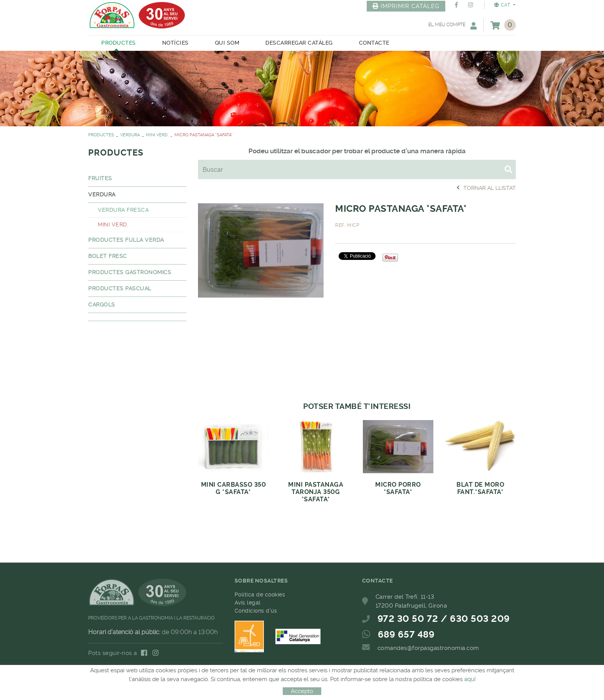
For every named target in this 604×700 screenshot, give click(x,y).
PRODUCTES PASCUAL (120, 288)
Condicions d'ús (256, 611)
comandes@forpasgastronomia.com (428, 648)
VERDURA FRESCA (123, 210)
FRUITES (100, 178)
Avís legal (248, 603)
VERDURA (130, 135)
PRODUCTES (101, 135)
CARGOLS (102, 305)
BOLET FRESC (108, 256)
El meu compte (453, 26)
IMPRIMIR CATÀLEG (406, 6)
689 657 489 (406, 635)
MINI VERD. (157, 135)
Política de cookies (260, 594)
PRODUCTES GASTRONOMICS (130, 272)
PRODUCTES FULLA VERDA (126, 240)
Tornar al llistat (486, 188)
